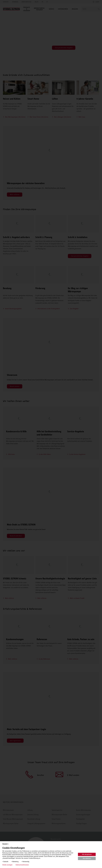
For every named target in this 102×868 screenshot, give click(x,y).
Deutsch (6, 844)
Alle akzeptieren (87, 854)
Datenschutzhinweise (22, 865)
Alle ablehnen (87, 858)
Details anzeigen (7, 865)
